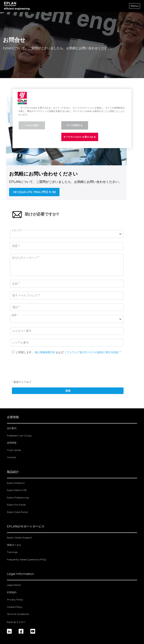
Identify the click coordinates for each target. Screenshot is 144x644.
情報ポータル (14, 545)
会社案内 (12, 428)
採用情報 (12, 443)
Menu (135, 6)
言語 (15, 315)
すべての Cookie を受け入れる (80, 137)
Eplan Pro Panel (16, 505)
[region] (72, 118)
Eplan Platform (16, 483)
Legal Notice (14, 585)
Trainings (12, 552)
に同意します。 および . (66, 352)
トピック (17, 230)
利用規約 (12, 592)
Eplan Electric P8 (17, 490)
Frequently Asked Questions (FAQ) (27, 559)
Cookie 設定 (32, 125)
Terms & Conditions (18, 614)
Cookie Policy (15, 607)
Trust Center (14, 450)
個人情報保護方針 (45, 352)
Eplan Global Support (19, 538)
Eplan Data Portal (17, 512)
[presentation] (42, 367)
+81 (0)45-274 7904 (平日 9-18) (34, 192)
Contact (12, 457)
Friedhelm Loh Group (19, 436)
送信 (68, 391)
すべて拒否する (75, 125)
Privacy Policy (15, 599)
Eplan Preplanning (18, 497)
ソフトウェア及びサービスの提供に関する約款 (91, 352)
